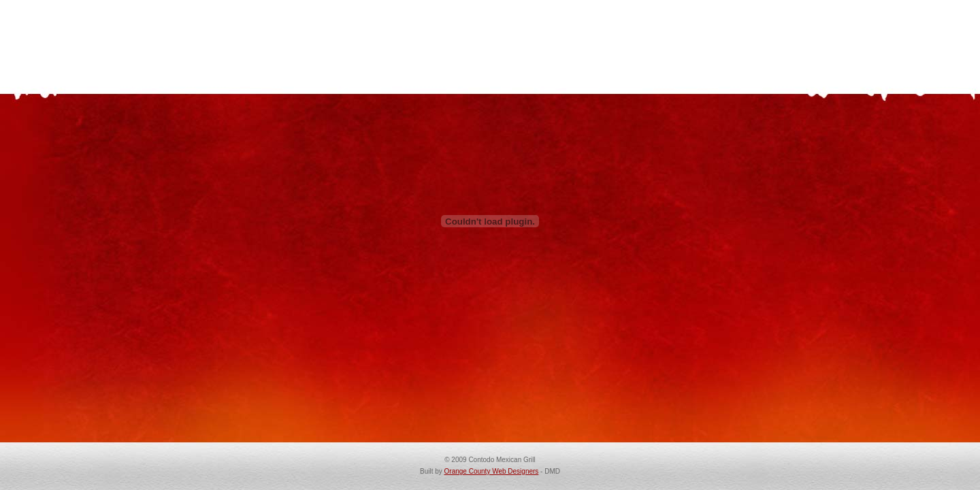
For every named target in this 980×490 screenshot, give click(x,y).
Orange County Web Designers (492, 471)
